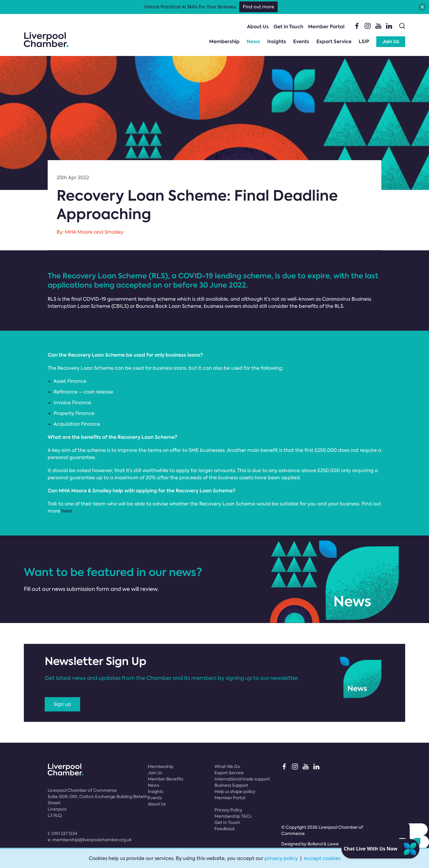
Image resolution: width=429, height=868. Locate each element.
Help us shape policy (235, 791)
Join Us (391, 42)
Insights (277, 42)
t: (62, 833)
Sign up (62, 704)
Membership (224, 42)
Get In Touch (288, 27)
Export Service (334, 42)
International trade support (242, 779)
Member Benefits (165, 779)
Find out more (258, 7)
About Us (258, 27)
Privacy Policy (228, 810)
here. (67, 511)
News (253, 42)
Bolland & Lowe (323, 844)
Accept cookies (322, 858)
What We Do (227, 766)
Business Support (231, 785)
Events (301, 42)
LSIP (364, 42)
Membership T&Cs (233, 816)
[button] (422, 7)
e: (90, 840)
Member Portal (326, 27)
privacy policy (281, 858)
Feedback (225, 829)
